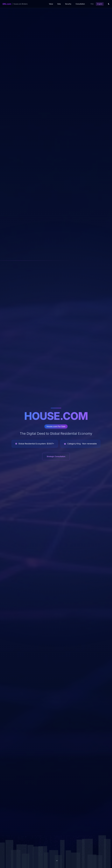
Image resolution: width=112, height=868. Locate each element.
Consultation (80, 4)
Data (59, 4)
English (100, 4)
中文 (92, 4)
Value (51, 4)
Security (68, 4)
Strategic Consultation (56, 456)
